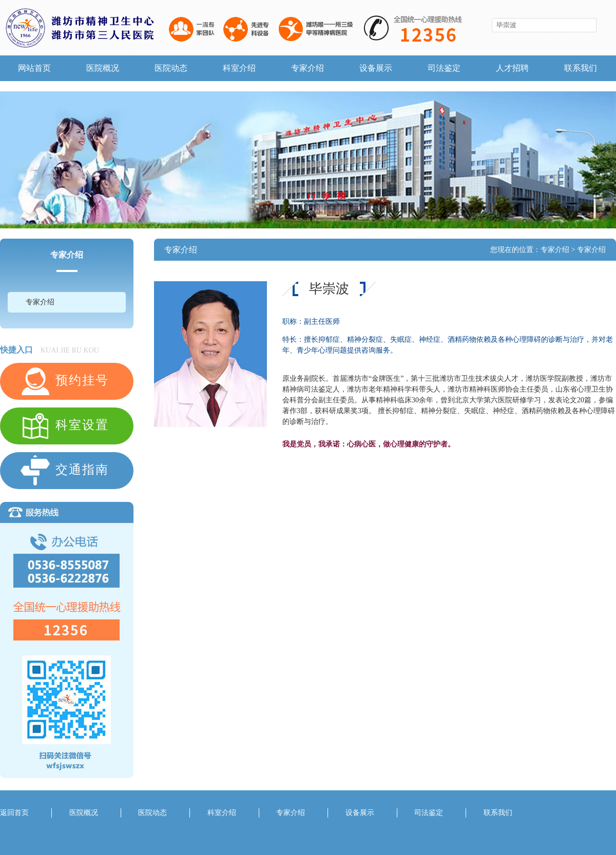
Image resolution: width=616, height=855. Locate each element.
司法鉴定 (444, 68)
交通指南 (64, 471)
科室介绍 (239, 68)
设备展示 (376, 68)
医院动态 (171, 68)
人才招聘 (512, 68)
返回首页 (14, 813)
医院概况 (103, 68)
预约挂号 (64, 381)
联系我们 (581, 68)
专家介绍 (307, 68)
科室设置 (64, 426)
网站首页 (34, 68)
